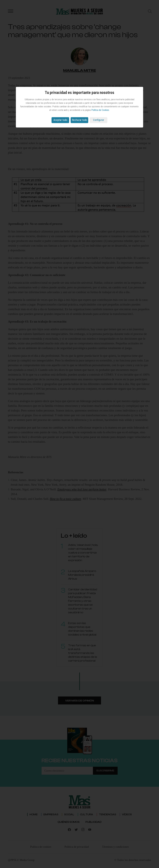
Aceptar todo (60, 120)
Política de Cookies (100, 110)
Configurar (99, 120)
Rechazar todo (80, 120)
